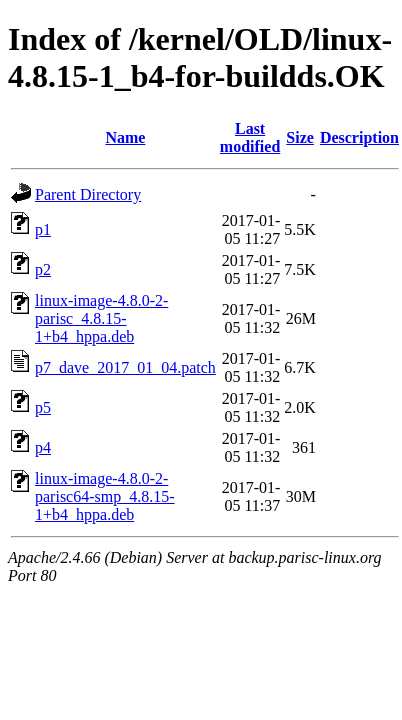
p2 (43, 269)
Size (300, 137)
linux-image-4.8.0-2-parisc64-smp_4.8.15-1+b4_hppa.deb (105, 496)
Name (125, 137)
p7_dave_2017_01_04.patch (125, 367)
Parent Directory (88, 194)
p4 (43, 447)
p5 (43, 407)
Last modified (250, 137)
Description (359, 137)
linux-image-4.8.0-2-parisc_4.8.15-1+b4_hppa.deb (101, 318)
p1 (43, 229)
